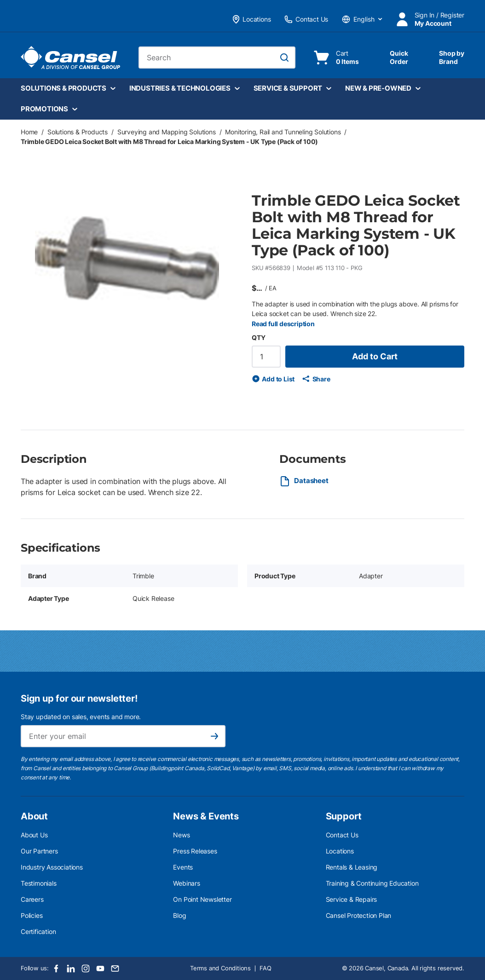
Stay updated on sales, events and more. (81, 717)
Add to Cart (375, 356)
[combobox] (217, 58)
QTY (258, 337)
